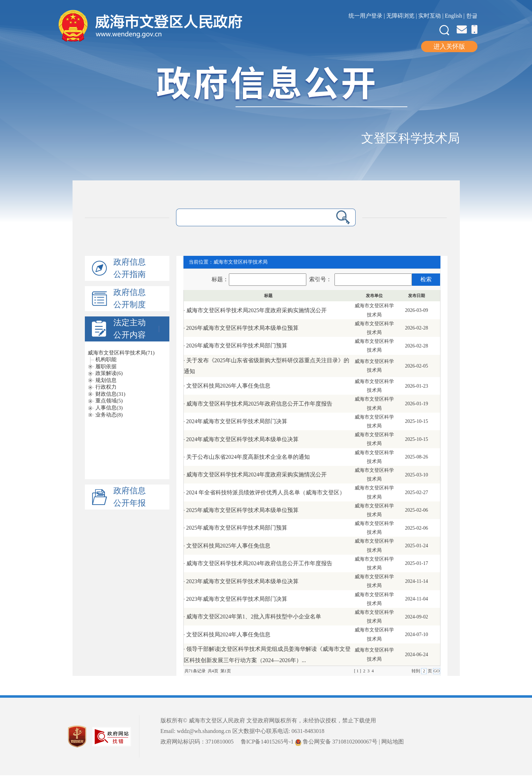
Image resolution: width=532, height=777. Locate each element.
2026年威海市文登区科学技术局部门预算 (237, 346)
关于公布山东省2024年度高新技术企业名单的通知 (248, 457)
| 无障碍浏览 (400, 16)
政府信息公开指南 (131, 268)
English (453, 16)
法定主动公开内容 (139, 328)
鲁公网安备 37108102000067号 (336, 742)
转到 (416, 671)
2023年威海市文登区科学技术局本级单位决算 (243, 581)
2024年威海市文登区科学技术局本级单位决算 (243, 439)
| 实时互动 (428, 16)
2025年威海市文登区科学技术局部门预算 (237, 528)
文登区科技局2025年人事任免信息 (229, 546)
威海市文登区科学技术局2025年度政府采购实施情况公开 (257, 310)
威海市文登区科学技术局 (240, 262)
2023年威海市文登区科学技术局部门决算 (237, 599)
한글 (472, 16)
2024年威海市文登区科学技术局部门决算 (237, 421)
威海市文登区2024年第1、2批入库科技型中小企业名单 (254, 617)
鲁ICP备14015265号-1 (267, 742)
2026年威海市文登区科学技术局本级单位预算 (243, 328)
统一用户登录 (366, 16)
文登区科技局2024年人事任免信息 (229, 634)
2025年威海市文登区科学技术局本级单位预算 (243, 510)
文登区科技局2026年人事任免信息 (229, 386)
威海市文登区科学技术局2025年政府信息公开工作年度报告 (259, 404)
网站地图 (393, 742)
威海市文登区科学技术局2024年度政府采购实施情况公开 (257, 475)
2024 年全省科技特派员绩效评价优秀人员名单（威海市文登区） (266, 492)
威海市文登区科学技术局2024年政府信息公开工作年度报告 (259, 563)
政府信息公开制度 (131, 298)
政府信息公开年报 (131, 496)
